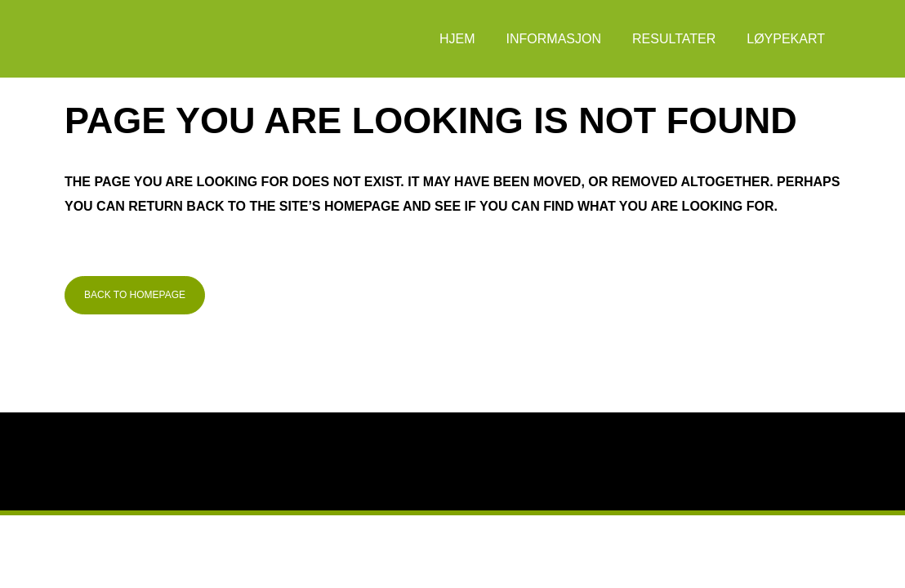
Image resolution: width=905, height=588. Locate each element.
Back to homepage (135, 295)
